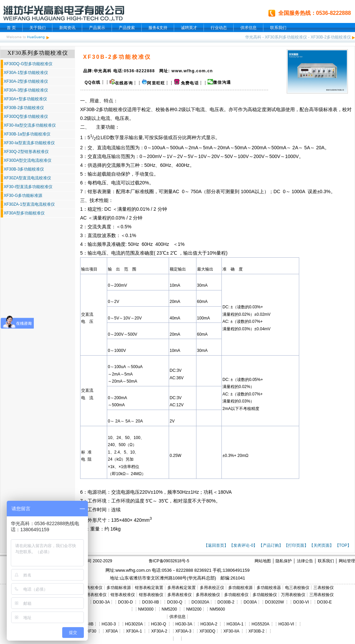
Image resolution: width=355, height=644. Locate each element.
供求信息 (249, 28)
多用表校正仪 (212, 588)
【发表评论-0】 (243, 545)
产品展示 (97, 28)
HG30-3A (184, 624)
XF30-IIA (231, 631)
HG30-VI (286, 624)
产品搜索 (127, 28)
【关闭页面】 (322, 545)
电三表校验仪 (297, 588)
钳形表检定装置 (149, 588)
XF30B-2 (256, 631)
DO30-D (125, 602)
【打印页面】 (296, 545)
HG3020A (134, 624)
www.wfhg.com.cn (133, 570)
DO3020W (275, 602)
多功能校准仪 (113, 109)
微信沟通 (222, 82)
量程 (127, 209)
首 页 (11, 28)
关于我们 (38, 28)
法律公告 (305, 561)
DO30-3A (101, 602)
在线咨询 (121, 83)
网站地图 (263, 561)
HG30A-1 (235, 624)
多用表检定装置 (182, 588)
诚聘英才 (189, 28)
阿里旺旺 (156, 83)
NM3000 (146, 609)
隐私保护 (284, 561)
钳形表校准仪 (123, 595)
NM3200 (194, 609)
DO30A (250, 602)
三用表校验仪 (322, 595)
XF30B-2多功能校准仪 (331, 37)
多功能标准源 (119, 588)
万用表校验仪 (293, 595)
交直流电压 (99, 156)
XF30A (112, 631)
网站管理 (347, 561)
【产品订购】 (271, 545)
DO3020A (200, 602)
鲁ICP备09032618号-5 (169, 561)
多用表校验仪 (208, 595)
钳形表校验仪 (151, 595)
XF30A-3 (183, 631)
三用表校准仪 (94, 595)
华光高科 (253, 37)
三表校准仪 (92, 588)
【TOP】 (343, 545)
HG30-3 (109, 624)
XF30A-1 (134, 631)
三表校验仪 (324, 588)
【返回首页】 (216, 545)
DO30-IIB (150, 602)
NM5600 (217, 609)
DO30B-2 (226, 602)
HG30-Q (159, 624)
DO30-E (324, 602)
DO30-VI (301, 602)
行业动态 (219, 28)
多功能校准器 (269, 588)
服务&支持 (158, 28)
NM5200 (169, 609)
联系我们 (278, 28)
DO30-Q (175, 602)
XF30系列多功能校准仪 (286, 37)
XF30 (91, 631)
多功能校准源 (240, 588)
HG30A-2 (209, 624)
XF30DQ (207, 631)
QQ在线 (92, 82)
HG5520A (260, 624)
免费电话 (186, 83)
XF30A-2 (159, 631)
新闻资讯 (67, 28)
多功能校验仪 (265, 595)
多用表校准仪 (180, 595)
